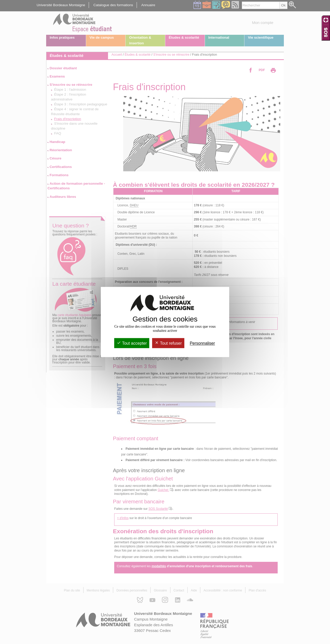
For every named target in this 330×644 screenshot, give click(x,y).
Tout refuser (168, 343)
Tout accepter (132, 343)
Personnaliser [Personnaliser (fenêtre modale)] (202, 343)
